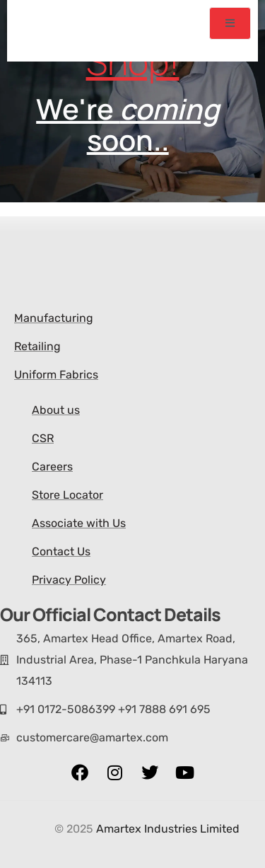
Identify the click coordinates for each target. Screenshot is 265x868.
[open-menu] (230, 23)
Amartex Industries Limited (168, 829)
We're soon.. (120, 124)
